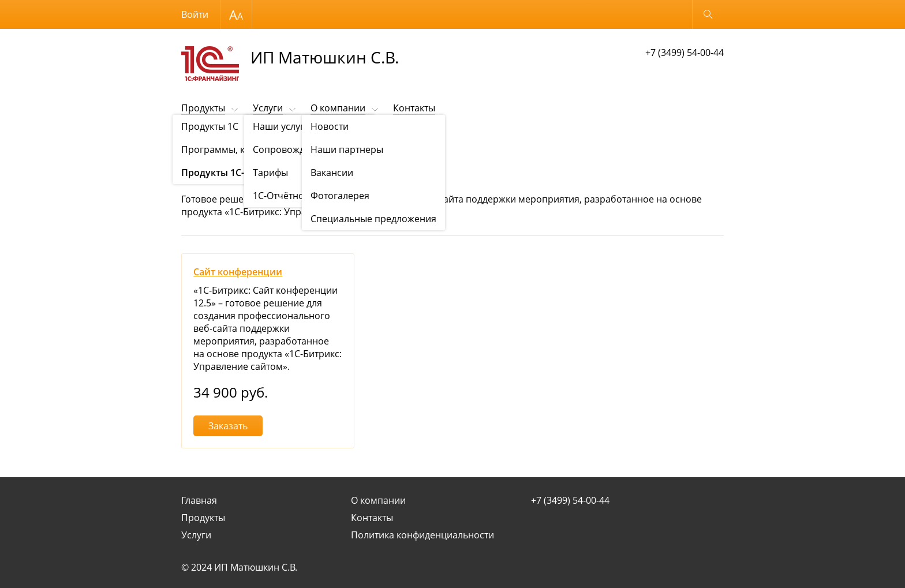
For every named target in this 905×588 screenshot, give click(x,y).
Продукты (203, 108)
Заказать (228, 426)
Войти (195, 14)
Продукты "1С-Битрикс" (263, 136)
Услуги (268, 108)
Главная (199, 500)
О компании (338, 108)
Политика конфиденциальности (422, 535)
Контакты (414, 108)
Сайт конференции (238, 272)
